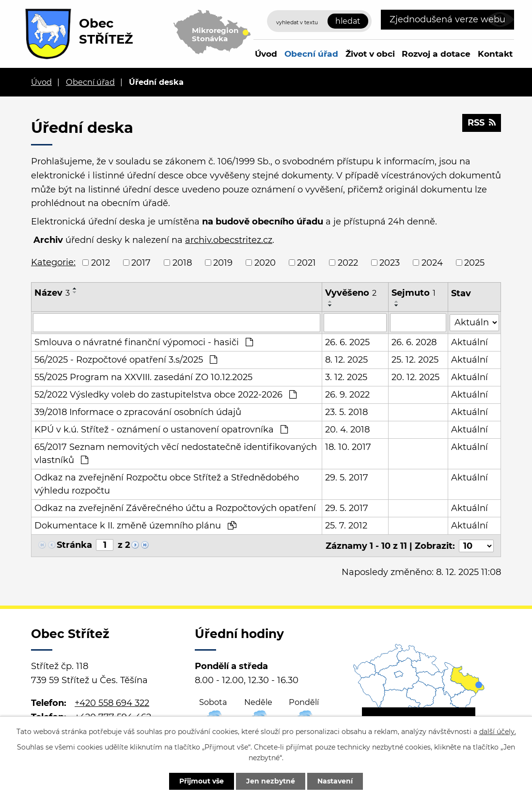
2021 (306, 262)
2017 (141, 262)
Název (52, 293)
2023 (390, 262)
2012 (101, 262)
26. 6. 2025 (347, 342)
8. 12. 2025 (346, 359)
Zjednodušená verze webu (447, 19)
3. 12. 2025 (346, 377)
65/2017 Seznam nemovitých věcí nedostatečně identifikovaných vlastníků (176, 453)
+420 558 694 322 (112, 702)
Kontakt (495, 54)
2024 (432, 262)
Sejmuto (414, 293)
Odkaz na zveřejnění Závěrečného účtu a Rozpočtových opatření (175, 508)
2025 (474, 262)
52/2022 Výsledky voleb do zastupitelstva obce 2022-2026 (165, 394)
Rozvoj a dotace (436, 54)
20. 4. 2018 (347, 429)
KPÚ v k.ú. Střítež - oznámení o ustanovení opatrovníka (161, 429)
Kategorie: (53, 262)
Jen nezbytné (271, 781)
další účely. (498, 732)
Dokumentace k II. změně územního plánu (135, 525)
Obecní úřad (311, 54)
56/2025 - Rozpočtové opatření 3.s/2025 (126, 359)
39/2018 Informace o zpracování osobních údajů (138, 412)
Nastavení (335, 781)
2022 (348, 262)
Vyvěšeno (351, 293)
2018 (182, 262)
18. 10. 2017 (348, 447)
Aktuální (469, 342)
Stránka (74, 544)
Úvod (266, 54)
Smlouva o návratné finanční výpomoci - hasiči (144, 342)
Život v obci (370, 54)
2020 (265, 262)
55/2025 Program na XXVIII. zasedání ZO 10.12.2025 (143, 377)
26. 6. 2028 (415, 342)
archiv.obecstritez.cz (229, 240)
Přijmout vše (202, 781)
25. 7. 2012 (346, 525)
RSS (482, 123)
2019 (223, 262)
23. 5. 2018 (346, 412)
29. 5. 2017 (347, 477)
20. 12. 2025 (416, 377)
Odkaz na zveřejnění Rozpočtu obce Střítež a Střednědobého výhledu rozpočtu (167, 484)
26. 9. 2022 (347, 394)
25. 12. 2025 (415, 359)
